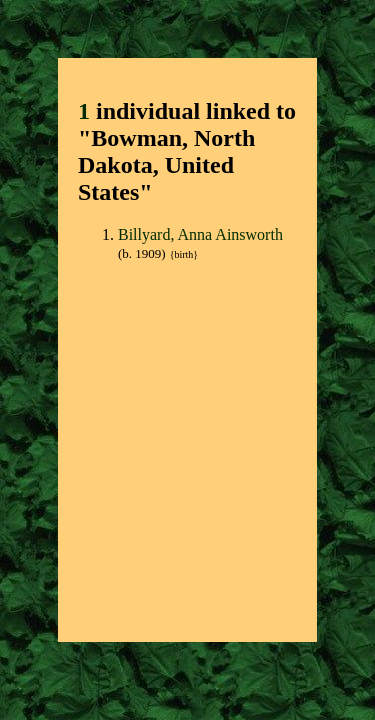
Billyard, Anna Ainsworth (200, 234)
